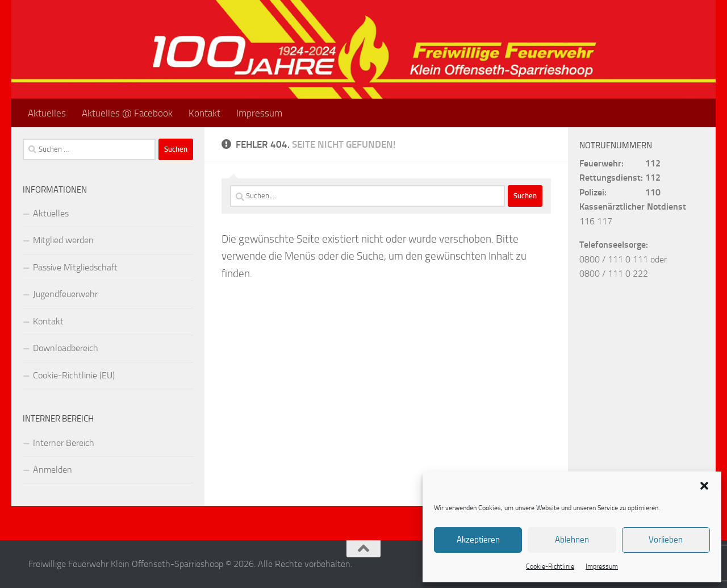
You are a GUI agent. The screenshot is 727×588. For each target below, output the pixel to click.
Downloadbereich (66, 348)
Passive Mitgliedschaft (75, 267)
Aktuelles (47, 113)
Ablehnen (572, 540)
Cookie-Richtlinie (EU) (74, 375)
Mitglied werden (63, 240)
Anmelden (53, 470)
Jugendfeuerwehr (65, 294)
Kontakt (204, 113)
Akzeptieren (478, 540)
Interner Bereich (64, 443)
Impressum (602, 566)
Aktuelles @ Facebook (127, 113)
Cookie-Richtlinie (550, 566)
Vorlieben (666, 540)
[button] (704, 486)
